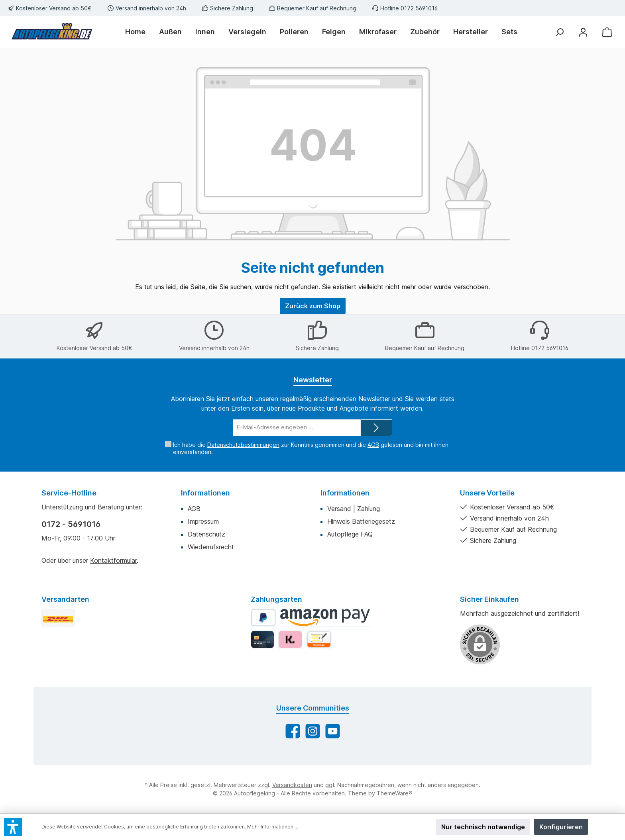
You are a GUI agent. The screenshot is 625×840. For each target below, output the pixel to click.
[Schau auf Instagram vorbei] (313, 731)
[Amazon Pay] (325, 618)
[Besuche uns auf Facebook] (293, 731)
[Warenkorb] (607, 32)
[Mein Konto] (583, 32)
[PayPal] (263, 618)
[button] (13, 827)
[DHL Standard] (58, 618)
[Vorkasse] (319, 639)
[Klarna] (290, 639)
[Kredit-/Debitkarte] (262, 639)
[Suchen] (559, 32)
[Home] (139, 32)
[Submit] (376, 428)
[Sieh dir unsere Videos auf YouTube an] (333, 731)
